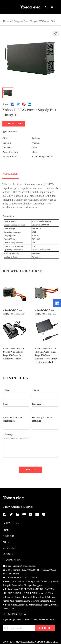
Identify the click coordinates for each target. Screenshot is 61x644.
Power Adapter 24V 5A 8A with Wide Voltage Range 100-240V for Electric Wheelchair (15, 354)
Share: (6, 104)
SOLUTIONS (9, 545)
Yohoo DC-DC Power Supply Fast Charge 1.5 (13, 312)
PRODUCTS (9, 533)
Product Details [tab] (10, 174)
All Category (16, 21)
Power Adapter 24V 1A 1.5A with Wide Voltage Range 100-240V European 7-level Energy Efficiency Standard (45, 354)
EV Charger (44, 21)
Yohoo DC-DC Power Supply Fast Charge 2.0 (42, 312)
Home (6, 21)
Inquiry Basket (10, 132)
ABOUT (7, 539)
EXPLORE (8, 551)
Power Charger (30, 21)
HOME (6, 527)
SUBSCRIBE (45, 625)
